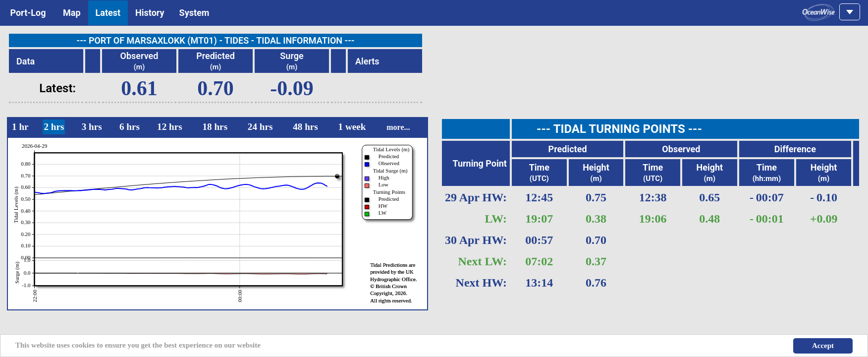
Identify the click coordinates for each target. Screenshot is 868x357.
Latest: (57, 88)
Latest (108, 13)
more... (398, 127)
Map (72, 13)
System (194, 13)
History (150, 13)
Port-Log (28, 13)
